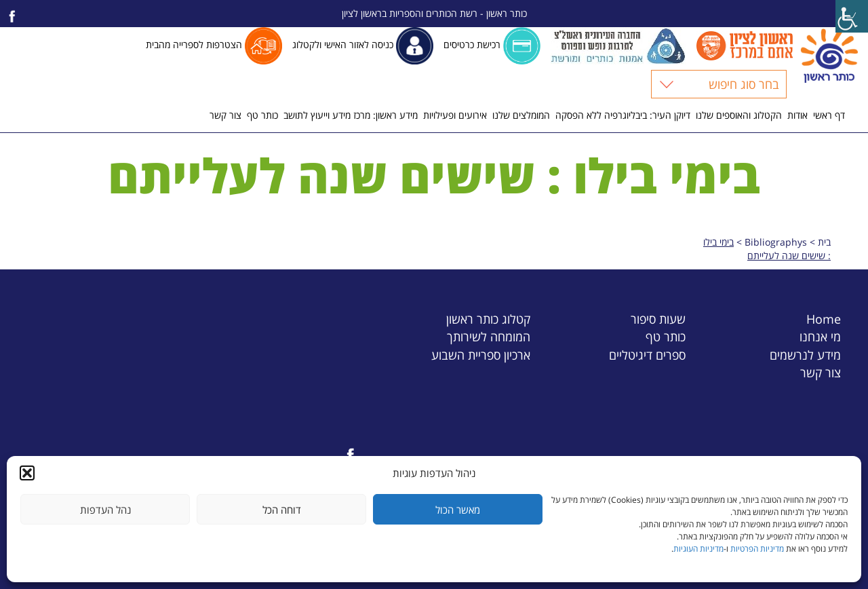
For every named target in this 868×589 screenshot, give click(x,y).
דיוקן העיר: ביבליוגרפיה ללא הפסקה (623, 115)
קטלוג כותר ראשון (488, 319)
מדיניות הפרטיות (757, 549)
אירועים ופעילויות (455, 115)
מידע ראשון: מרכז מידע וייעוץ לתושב (351, 115)
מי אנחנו (820, 336)
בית (824, 242)
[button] (27, 473)
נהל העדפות (105, 510)
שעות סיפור (658, 319)
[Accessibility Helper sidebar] (852, 16)
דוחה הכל (282, 510)
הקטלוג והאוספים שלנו (739, 115)
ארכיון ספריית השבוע (481, 355)
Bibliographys (776, 242)
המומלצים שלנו (521, 115)
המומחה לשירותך (489, 336)
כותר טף (262, 115)
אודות (797, 115)
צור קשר (225, 115)
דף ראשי (829, 115)
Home (824, 319)
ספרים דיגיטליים (647, 355)
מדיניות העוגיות (698, 549)
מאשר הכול (458, 510)
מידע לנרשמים (805, 355)
